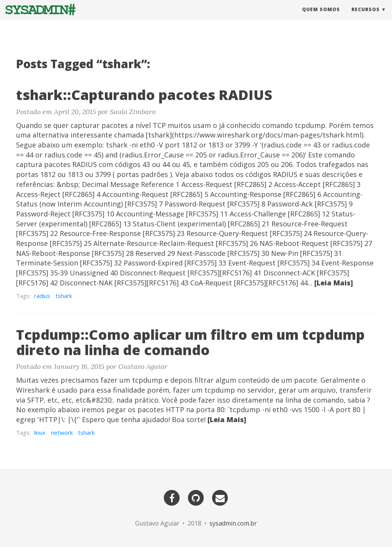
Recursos (366, 17)
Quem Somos (321, 17)
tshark (64, 296)
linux (40, 432)
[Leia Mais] (334, 283)
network (62, 432)
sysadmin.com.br (233, 523)
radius (42, 296)
